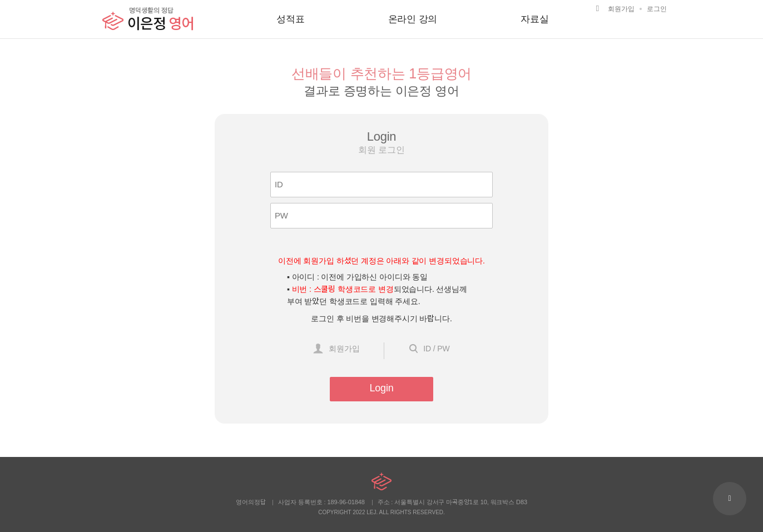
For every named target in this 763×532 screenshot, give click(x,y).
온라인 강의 (413, 19)
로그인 (657, 9)
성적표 (291, 19)
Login (381, 388)
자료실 (535, 19)
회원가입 (621, 9)
